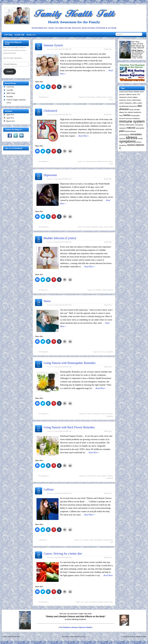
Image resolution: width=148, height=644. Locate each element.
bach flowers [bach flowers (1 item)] (129, 92)
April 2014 (10, 115)
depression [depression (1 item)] (133, 106)
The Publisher (65, 627)
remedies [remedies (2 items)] (136, 134)
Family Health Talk (14, 636)
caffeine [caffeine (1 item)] (129, 94)
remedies (110, 414)
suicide (111, 227)
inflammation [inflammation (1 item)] (130, 125)
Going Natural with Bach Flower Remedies (69, 427)
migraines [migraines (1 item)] (123, 128)
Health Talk (20, 35)
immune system (101, 97)
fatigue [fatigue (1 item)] (122, 112)
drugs (101, 227)
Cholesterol (50, 111)
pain (112, 542)
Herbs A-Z (31, 35)
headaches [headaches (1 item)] (137, 112)
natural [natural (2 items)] (131, 128)
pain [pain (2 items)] (122, 131)
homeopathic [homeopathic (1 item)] (135, 116)
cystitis (104, 290)
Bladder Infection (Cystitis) (60, 238)
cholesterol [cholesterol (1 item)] (123, 97)
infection (110, 290)
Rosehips (10, 97)
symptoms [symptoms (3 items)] (127, 141)
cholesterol (100, 161)
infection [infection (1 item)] (122, 125)
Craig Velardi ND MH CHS (63, 49)
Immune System (53, 45)
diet (89, 97)
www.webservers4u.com (78, 636)
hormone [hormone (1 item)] (122, 118)
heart (111, 164)
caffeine (86, 540)
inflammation (108, 540)
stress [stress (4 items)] (131, 138)
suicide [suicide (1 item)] (140, 138)
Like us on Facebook (14, 148)
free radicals (93, 602)
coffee (92, 540)
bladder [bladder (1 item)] (137, 92)
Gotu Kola (10, 87)
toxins (111, 99)
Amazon (75, 627)
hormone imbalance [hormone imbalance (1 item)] (133, 118)
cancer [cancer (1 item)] (134, 94)
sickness (110, 97)
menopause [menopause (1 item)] (139, 125)
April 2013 (10, 118)
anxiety (89, 227)
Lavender (10, 90)
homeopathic (96, 414)
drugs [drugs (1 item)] (131, 109)
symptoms (110, 352)
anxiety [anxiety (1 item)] (122, 92)
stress (106, 227)
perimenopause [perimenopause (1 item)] (130, 131)
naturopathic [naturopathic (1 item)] (140, 128)
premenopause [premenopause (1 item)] (124, 135)
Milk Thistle (11, 93)
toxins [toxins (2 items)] (131, 145)
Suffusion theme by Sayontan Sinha (134, 636)
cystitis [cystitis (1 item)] (140, 103)
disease (93, 97)
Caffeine (49, 489)
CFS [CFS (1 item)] (139, 94)
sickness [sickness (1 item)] (122, 138)
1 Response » (43, 540)
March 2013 (10, 121)
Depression (50, 175)
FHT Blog (8, 35)
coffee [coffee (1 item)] (135, 103)
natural (104, 414)
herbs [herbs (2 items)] (127, 115)
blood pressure (91, 161)
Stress (47, 301)
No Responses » (44, 97)
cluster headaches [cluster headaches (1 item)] (126, 103)
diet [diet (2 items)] (140, 106)
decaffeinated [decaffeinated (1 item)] (124, 106)
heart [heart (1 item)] (121, 116)
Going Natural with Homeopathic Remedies (70, 363)
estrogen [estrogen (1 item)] (137, 109)
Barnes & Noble (85, 627)
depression (95, 227)
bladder (99, 290)
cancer (86, 602)
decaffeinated (99, 540)
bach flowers (92, 476)
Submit (10, 72)
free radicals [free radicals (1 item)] (129, 112)
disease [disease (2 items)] (124, 109)
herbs (90, 414)
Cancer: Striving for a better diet (63, 554)
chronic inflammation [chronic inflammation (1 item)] (134, 100)
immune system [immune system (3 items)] (132, 121)
